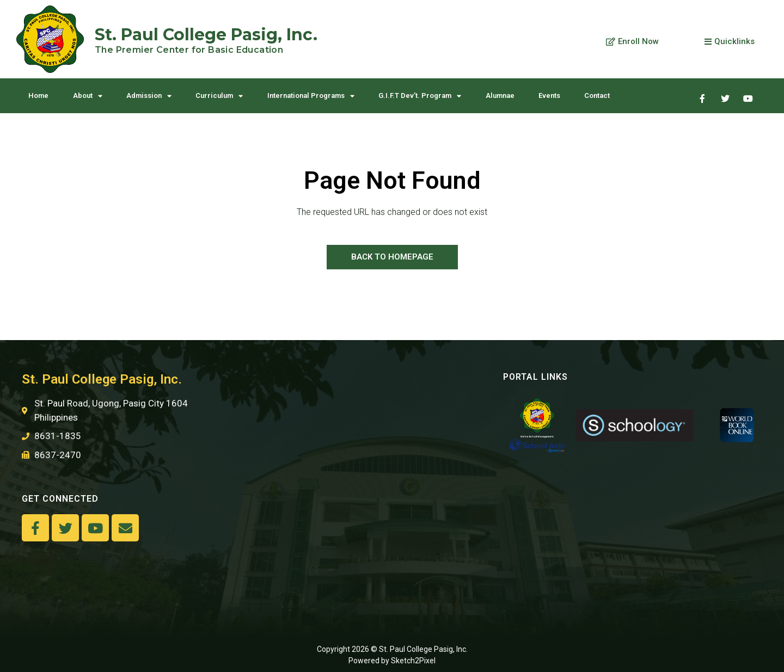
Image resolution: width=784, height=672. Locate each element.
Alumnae (500, 95)
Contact (597, 95)
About (88, 96)
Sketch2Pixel (413, 661)
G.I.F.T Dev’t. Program (420, 96)
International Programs (311, 96)
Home (38, 95)
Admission (149, 96)
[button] (632, 42)
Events (549, 95)
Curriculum (219, 96)
